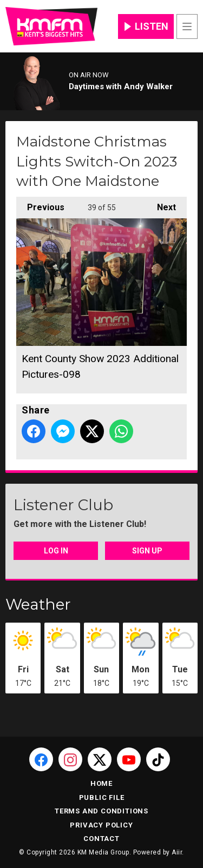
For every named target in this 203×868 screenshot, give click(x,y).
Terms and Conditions (101, 811)
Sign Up (147, 551)
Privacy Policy (101, 825)
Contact (101, 839)
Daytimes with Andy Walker (121, 86)
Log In (56, 551)
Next (161, 205)
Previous (40, 205)
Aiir (177, 852)
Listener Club (63, 505)
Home (101, 783)
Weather (38, 604)
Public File (102, 797)
